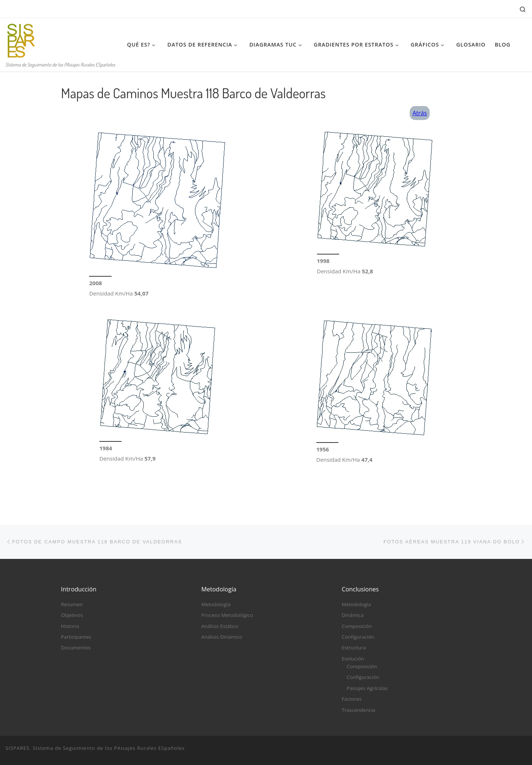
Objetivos (72, 615)
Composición (357, 626)
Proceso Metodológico (227, 615)
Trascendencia (359, 710)
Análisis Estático (220, 626)
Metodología (216, 604)
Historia (70, 626)
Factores (352, 699)
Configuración (358, 637)
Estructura (354, 648)
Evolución (353, 659)
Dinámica (353, 615)
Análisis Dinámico (222, 637)
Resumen (72, 604)
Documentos (76, 648)
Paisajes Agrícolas (367, 688)
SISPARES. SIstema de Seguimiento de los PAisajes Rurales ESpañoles (95, 748)
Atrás (420, 113)
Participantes (76, 637)
